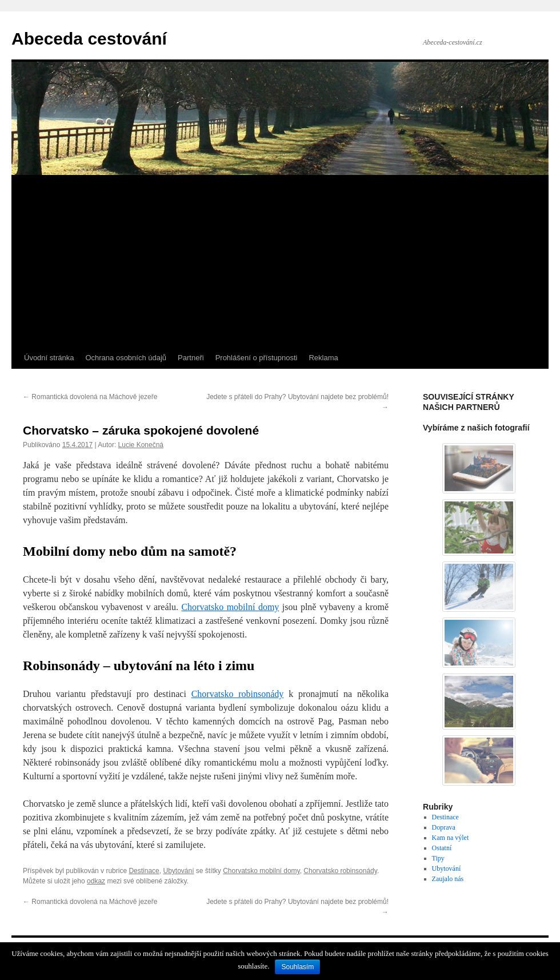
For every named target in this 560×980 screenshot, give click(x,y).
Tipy (438, 858)
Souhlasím (297, 967)
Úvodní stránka (49, 358)
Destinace (144, 871)
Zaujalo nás (448, 879)
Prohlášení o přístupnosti (257, 358)
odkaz (96, 881)
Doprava (444, 827)
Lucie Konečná (141, 445)
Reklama (323, 358)
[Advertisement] (280, 261)
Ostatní (442, 848)
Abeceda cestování (89, 39)
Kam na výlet (451, 838)
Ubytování (178, 871)
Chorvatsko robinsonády (340, 871)
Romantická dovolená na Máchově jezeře (90, 397)
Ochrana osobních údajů (126, 358)
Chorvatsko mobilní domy (261, 871)
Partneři (191, 358)
